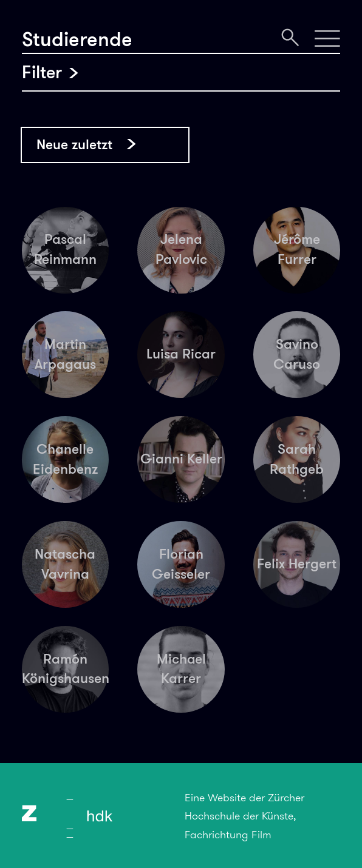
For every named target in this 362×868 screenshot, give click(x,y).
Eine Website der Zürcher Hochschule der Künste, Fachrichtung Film (244, 816)
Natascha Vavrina (65, 564)
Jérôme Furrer (297, 249)
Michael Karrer (181, 669)
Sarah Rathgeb (297, 459)
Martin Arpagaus (65, 354)
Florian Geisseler (181, 564)
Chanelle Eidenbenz (65, 459)
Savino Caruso (297, 354)
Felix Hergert (297, 564)
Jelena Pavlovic (181, 249)
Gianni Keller (181, 459)
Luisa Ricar (181, 354)
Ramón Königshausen (65, 669)
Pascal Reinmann (65, 249)
